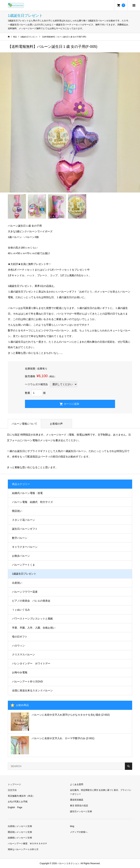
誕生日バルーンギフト (25, 529)
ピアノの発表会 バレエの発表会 (31, 601)
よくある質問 (77, 784)
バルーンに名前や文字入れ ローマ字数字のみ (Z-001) (63, 738)
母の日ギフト (20, 637)
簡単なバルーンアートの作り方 (23, 849)
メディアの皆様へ (79, 832)
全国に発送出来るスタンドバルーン (32, 690)
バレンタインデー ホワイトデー (31, 663)
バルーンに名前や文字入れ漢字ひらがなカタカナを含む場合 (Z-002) (71, 715)
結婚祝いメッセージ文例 (20, 838)
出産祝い (17, 583)
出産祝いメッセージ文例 (20, 826)
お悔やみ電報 (20, 672)
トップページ (14, 784)
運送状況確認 (77, 800)
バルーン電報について (24, 424)
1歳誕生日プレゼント (24, 574)
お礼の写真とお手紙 (18, 802)
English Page (15, 807)
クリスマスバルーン (24, 655)
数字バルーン (20, 538)
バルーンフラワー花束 (25, 592)
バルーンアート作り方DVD (28, 682)
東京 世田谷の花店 (79, 806)
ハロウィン (18, 646)
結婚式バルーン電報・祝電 (27, 493)
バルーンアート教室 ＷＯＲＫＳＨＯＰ (28, 844)
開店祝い (17, 511)
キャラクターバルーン (25, 547)
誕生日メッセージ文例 (81, 811)
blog (72, 826)
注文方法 (12, 790)
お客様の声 (56, 424)
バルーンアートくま (24, 565)
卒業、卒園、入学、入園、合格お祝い (34, 628)
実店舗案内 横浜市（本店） (21, 796)
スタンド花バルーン (24, 520)
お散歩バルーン (21, 556)
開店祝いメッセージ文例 (20, 832)
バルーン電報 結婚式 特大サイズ (32, 502)
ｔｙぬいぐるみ (21, 610)
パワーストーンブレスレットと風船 (32, 619)
